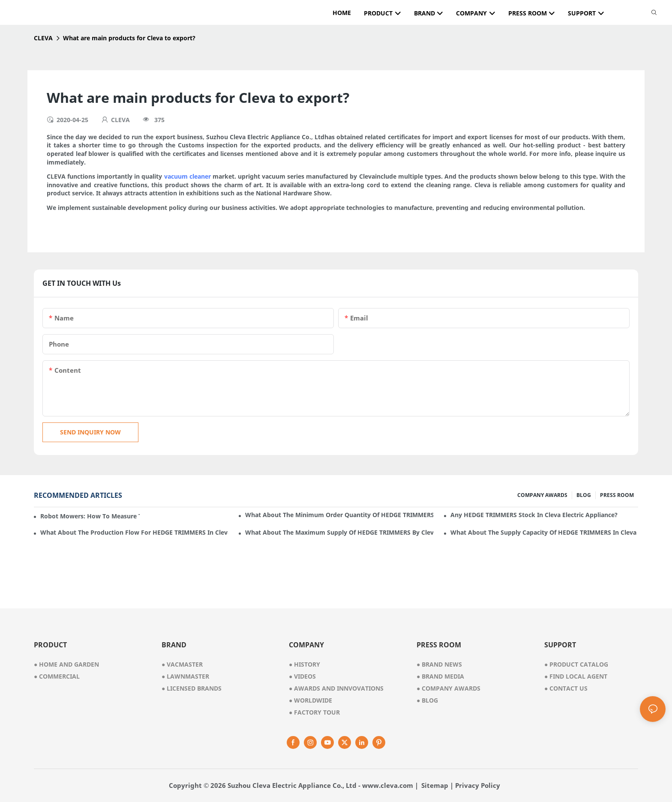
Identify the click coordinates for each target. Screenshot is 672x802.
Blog (427, 700)
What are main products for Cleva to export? (129, 38)
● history (304, 664)
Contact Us (566, 688)
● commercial (57, 676)
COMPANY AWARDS (542, 495)
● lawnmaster (185, 676)
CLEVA (43, 38)
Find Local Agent (576, 676)
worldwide (310, 700)
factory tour (314, 712)
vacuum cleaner (187, 176)
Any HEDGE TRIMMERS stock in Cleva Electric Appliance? (534, 515)
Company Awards (448, 688)
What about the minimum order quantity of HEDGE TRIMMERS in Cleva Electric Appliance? (339, 515)
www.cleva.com (388, 785)
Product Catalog (576, 664)
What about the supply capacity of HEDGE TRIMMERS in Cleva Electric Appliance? (544, 532)
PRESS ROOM (617, 495)
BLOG (584, 495)
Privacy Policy (478, 785)
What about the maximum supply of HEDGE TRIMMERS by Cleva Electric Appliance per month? (339, 532)
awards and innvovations (336, 688)
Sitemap (435, 785)
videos (302, 676)
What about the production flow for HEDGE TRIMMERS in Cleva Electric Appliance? (134, 532)
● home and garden (66, 664)
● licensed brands (192, 688)
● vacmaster (182, 664)
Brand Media (440, 676)
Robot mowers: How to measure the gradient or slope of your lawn (90, 516)
